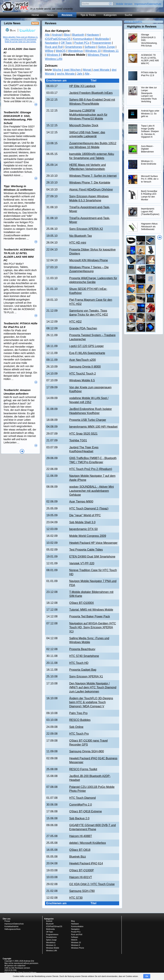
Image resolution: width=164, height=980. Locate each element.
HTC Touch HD (79, 663)
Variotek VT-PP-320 (82, 563)
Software (90, 47)
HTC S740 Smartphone (84, 656)
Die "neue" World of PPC (85, 515)
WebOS (61, 51)
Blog (67, 35)
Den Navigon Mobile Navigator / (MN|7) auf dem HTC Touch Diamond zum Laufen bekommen (93, 687)
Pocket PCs (82, 43)
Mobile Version (124, 4)
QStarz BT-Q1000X (82, 603)
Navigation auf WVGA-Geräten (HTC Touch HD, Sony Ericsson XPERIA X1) (93, 627)
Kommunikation (83, 39)
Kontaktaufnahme (11, 926)
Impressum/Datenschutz (148, 4)
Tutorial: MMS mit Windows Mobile (91, 610)
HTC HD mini (78, 243)
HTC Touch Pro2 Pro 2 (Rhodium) (91, 469)
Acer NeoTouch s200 (83, 360)
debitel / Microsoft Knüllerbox (88, 843)
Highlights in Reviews (142, 27)
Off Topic (66, 43)
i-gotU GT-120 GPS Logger (87, 346)
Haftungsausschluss (13, 929)
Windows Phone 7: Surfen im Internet (93, 176)
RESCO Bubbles (80, 720)
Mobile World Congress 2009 (88, 536)
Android (57, 35)
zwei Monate (102, 70)
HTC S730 (76, 898)
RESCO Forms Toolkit (83, 769)
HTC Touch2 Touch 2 (83, 374)
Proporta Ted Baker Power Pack (90, 616)
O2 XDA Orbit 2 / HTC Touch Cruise (92, 884)
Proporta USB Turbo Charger (88, 420)
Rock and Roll (54, 47)
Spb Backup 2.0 (79, 818)
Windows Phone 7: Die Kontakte (90, 183)
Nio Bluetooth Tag (81, 236)
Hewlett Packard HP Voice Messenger (93, 543)
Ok (147, 976)
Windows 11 (111, 51)
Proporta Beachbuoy (82, 649)
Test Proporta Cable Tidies (86, 550)
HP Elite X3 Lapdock (82, 86)
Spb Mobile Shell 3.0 (82, 522)
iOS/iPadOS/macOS (58, 39)
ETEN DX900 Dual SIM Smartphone (92, 557)
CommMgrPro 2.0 (81, 805)
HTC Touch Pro (79, 734)
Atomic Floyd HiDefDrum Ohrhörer (91, 190)
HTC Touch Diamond (83, 798)
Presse (7, 921)
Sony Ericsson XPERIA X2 (86, 229)
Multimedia (102, 39)
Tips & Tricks (88, 15)
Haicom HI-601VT (81, 877)
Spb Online (76, 727)
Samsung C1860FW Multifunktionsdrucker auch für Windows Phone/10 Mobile (88, 115)
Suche (129, 15)
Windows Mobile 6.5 (82, 380)
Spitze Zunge (106, 47)
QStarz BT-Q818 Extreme (86, 811)
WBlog (49, 51)
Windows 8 (53, 55)
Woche (57, 70)
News (50, 15)
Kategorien (110, 15)
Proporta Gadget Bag (83, 670)
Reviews (67, 15)
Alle (47, 35)
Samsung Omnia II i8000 (85, 367)
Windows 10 (93, 51)
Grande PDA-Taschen (83, 328)
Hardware (93, 35)
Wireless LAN (54, 59)
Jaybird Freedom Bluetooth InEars (91, 93)
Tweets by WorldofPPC (133, 22)
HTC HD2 (75, 322)
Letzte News (12, 23)
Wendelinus (75, 51)
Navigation (52, 43)
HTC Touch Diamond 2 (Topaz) (89, 508)
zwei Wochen (73, 70)
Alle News (22, 451)
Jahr (80, 74)
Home (35, 15)
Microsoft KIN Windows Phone (89, 260)
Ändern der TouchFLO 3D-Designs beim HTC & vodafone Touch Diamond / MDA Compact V (91, 702)
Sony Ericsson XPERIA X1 (86, 676)
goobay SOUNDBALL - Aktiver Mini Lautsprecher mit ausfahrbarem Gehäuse (92, 491)
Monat (87, 70)
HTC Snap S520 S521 (83, 434)
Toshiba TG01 (78, 440)
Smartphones (74, 47)
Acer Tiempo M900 (81, 502)
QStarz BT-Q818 (80, 850)
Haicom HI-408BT (81, 836)
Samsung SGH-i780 (82, 891)
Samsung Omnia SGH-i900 (87, 751)
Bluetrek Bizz (78, 857)
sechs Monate (66, 74)
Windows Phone (98, 55)
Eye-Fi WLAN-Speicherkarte (87, 353)
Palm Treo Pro (78, 713)
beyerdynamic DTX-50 (84, 529)
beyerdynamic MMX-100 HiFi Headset (93, 427)
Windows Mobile (53, 948)
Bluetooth (78, 35)
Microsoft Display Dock (84, 125)
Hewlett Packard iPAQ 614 (86, 863)
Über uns (7, 919)
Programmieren (101, 43)
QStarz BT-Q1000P (82, 870)
